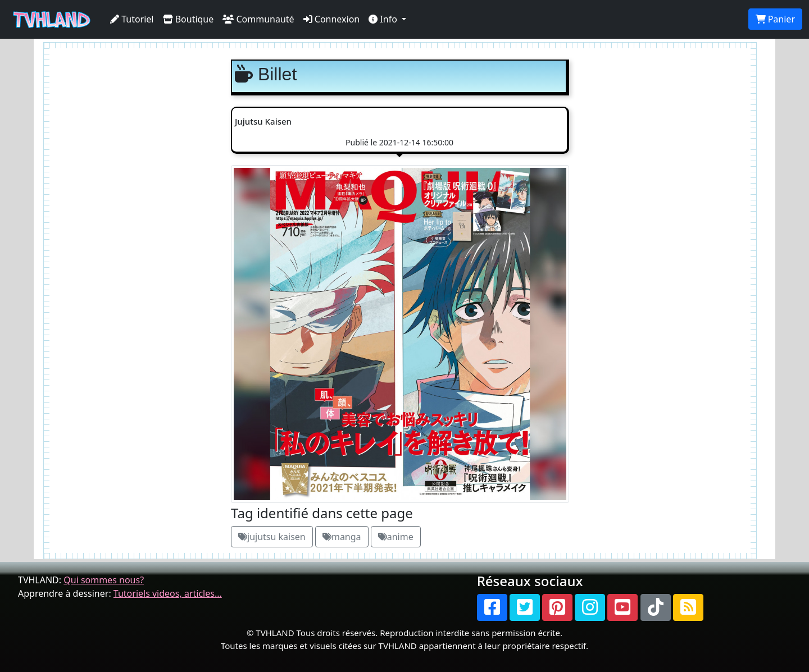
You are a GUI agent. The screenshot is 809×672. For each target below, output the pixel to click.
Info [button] (384, 19)
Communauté (258, 19)
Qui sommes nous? (104, 580)
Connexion (332, 19)
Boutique (188, 19)
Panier (775, 19)
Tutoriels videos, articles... (168, 593)
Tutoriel (132, 19)
